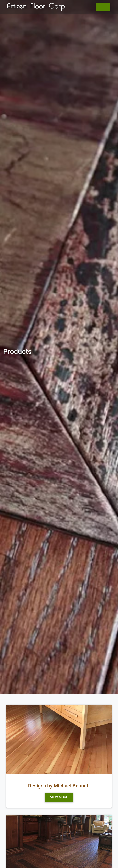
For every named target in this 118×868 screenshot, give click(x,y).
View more (59, 797)
